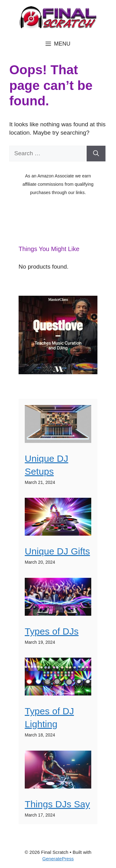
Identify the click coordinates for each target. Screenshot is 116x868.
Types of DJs (52, 631)
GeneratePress (58, 859)
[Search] (96, 154)
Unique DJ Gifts (57, 551)
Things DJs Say (57, 804)
